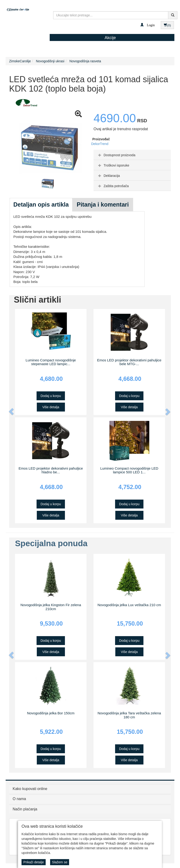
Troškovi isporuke (113, 165)
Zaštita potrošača (113, 186)
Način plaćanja (25, 809)
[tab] (132, 155)
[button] (148, 25)
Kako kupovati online (30, 789)
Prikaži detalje (34, 862)
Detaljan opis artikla (41, 204)
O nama (19, 799)
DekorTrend (100, 144)
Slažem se (60, 862)
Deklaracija (108, 176)
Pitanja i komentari (103, 204)
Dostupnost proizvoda (116, 155)
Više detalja (51, 407)
